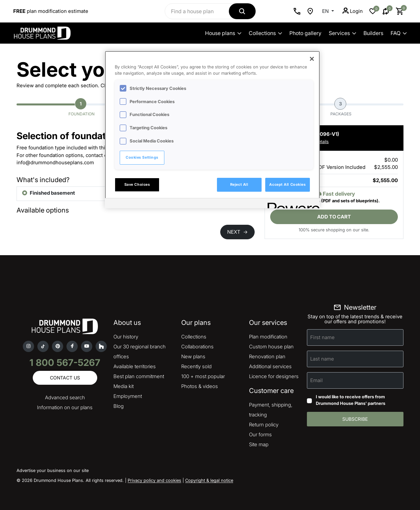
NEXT (237, 232)
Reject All (239, 184)
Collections (265, 33)
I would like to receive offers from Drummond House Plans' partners (351, 400)
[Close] (312, 59)
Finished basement (52, 193)
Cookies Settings (142, 157)
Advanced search (65, 397)
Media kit (124, 386)
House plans (223, 33)
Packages (341, 107)
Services (342, 33)
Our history (126, 337)
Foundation (82, 107)
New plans (193, 356)
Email (316, 380)
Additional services (270, 366)
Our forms (260, 434)
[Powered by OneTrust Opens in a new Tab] (291, 204)
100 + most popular (203, 376)
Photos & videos (200, 386)
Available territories (135, 366)
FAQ (399, 33)
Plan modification (268, 337)
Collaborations (197, 347)
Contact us (65, 378)
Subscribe (355, 419)
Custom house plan (271, 347)
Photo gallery (305, 33)
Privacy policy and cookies (154, 480)
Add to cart (334, 217)
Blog (119, 406)
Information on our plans (65, 407)
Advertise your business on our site (53, 470)
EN (326, 11)
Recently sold (196, 366)
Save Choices (137, 184)
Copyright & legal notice (209, 480)
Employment (128, 396)
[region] (212, 130)
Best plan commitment (139, 376)
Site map (259, 444)
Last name (322, 359)
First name (322, 337)
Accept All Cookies (287, 184)
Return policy (264, 425)
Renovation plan (267, 356)
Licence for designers (274, 376)
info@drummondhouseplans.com (55, 162)
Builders (373, 33)
